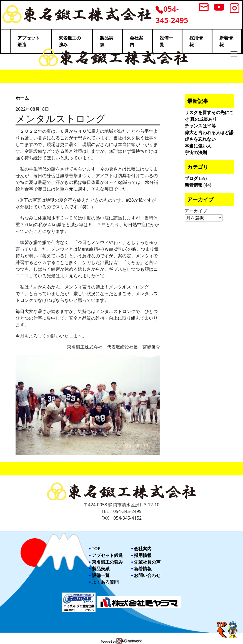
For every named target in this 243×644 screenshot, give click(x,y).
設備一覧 (101, 575)
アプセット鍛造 (107, 555)
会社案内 (143, 549)
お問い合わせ (147, 575)
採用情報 (143, 555)
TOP (96, 549)
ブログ (191, 178)
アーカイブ (196, 211)
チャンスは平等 (200, 126)
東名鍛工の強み (107, 562)
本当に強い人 (198, 146)
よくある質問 (105, 582)
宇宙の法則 (196, 152)
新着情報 (194, 185)
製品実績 (101, 569)
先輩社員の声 (147, 562)
